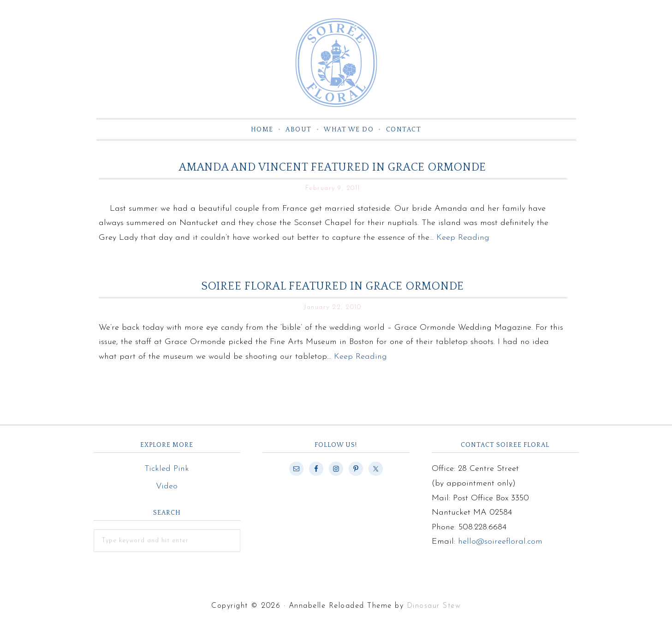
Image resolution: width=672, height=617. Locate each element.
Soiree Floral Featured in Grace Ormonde (333, 286)
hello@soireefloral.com (500, 542)
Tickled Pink (167, 469)
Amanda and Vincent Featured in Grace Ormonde (333, 167)
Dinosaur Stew (434, 606)
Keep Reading (463, 238)
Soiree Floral (336, 63)
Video (167, 486)
